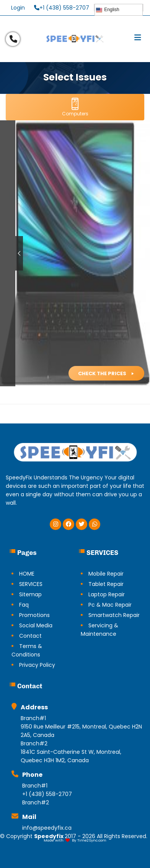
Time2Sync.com (92, 840)
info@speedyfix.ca (47, 828)
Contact (30, 636)
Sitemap (30, 594)
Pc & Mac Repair (110, 605)
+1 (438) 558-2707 (62, 8)
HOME (27, 574)
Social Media (36, 625)
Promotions (34, 615)
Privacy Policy (37, 665)
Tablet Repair (106, 584)
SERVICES (31, 584)
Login (18, 8)
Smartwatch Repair (114, 615)
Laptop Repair (107, 594)
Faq (24, 605)
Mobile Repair (106, 574)
